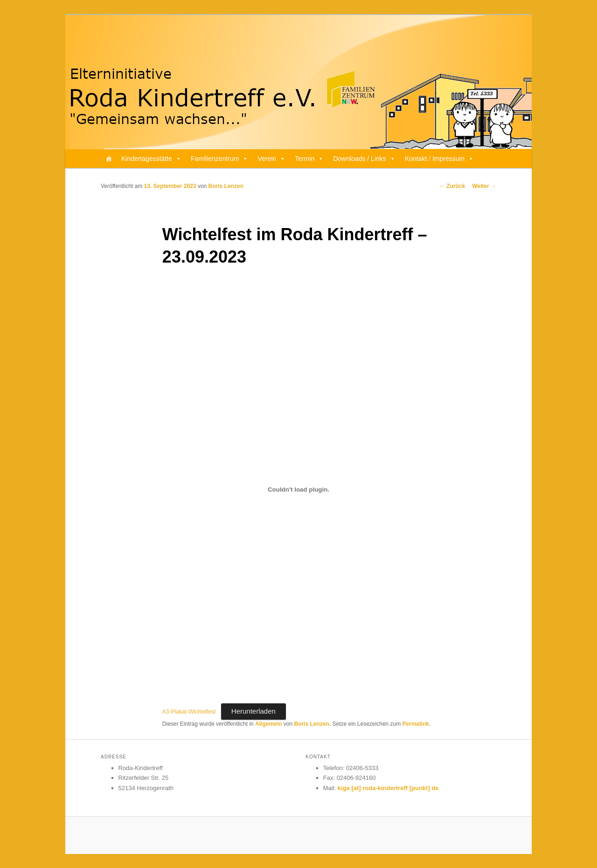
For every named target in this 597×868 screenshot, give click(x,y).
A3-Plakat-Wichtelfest (189, 712)
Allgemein (268, 724)
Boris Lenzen (226, 186)
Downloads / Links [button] (364, 159)
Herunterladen (253, 711)
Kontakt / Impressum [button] (439, 159)
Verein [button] (271, 159)
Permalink (416, 724)
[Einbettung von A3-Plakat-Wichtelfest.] (298, 490)
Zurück (452, 186)
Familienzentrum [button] (219, 159)
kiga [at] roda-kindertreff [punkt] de (388, 788)
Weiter (484, 186)
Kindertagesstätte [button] (151, 159)
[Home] (109, 159)
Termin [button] (309, 159)
